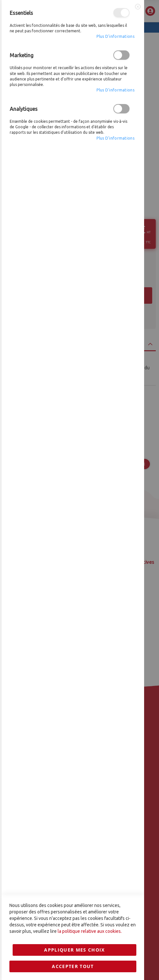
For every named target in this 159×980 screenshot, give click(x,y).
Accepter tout (73, 640)
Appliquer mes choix (74, 624)
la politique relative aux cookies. (90, 605)
